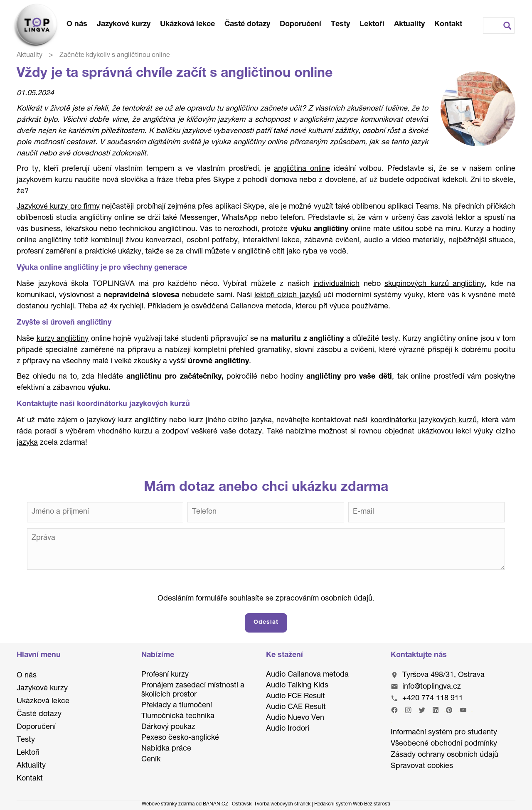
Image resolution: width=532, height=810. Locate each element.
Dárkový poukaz (168, 727)
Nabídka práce (166, 749)
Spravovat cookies (422, 766)
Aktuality (409, 25)
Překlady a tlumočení (177, 706)
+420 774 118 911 (433, 699)
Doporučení (300, 25)
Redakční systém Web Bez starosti (352, 804)
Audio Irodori (288, 729)
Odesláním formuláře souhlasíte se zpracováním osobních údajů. (266, 599)
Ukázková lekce (187, 25)
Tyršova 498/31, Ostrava (443, 675)
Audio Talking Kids (297, 686)
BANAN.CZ (216, 804)
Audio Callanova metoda (307, 675)
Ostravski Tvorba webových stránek (271, 804)
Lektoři (372, 25)
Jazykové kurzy (124, 25)
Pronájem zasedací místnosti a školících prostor (193, 690)
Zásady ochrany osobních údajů (445, 755)
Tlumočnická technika (178, 716)
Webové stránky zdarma (168, 804)
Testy (340, 25)
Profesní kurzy (165, 675)
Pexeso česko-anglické (180, 738)
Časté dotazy (247, 25)
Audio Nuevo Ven (295, 718)
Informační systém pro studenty (444, 733)
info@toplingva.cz (432, 687)
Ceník (151, 760)
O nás (77, 25)
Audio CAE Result (296, 707)
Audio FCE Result (296, 697)
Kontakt (448, 25)
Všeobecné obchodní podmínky (444, 744)
